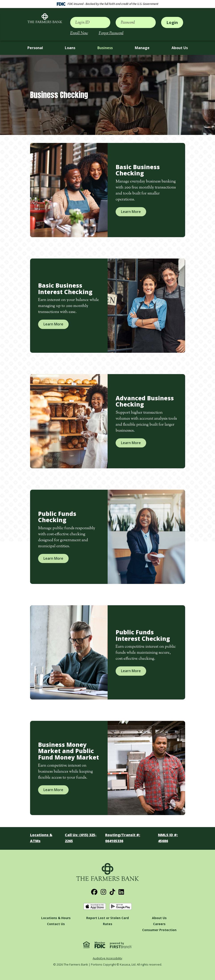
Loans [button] (70, 48)
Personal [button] (35, 48)
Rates (108, 924)
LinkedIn (121, 892)
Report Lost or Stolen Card (107, 918)
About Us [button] (180, 48)
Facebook (94, 892)
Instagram (103, 892)
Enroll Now (79, 33)
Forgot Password (111, 33)
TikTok (112, 892)
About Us (159, 918)
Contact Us (56, 924)
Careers (159, 924)
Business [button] (105, 48)
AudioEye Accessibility (107, 958)
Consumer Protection (159, 930)
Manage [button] (142, 48)
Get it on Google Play (121, 907)
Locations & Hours (56, 918)
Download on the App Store (95, 907)
